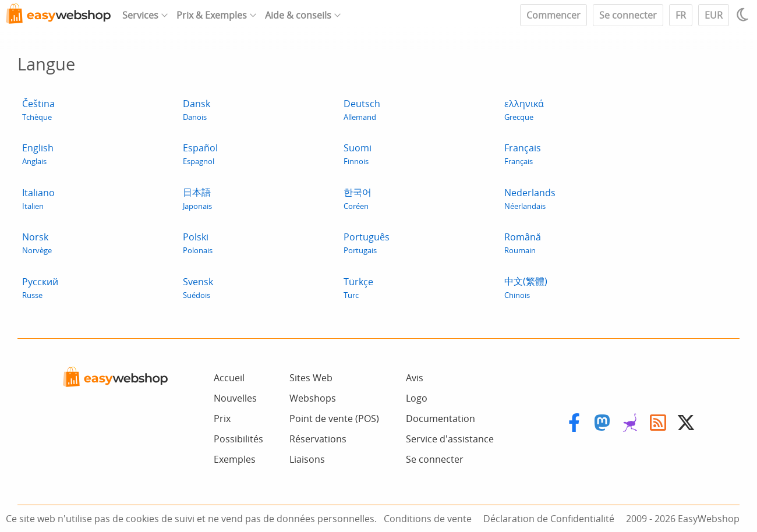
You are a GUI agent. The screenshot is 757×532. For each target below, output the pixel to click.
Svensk (198, 288)
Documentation (441, 418)
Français (523, 154)
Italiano (38, 199)
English (38, 154)
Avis (415, 378)
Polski (198, 243)
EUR (714, 15)
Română (523, 243)
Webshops (313, 398)
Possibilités (238, 439)
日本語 (197, 198)
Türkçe (358, 288)
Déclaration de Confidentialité (549, 519)
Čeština (38, 110)
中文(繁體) (526, 288)
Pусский (40, 288)
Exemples (235, 459)
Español (200, 154)
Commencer (553, 15)
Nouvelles (235, 398)
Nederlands (530, 199)
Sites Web (311, 378)
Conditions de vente (428, 519)
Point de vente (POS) (334, 418)
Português (367, 243)
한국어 (358, 198)
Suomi (358, 154)
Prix (222, 418)
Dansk (197, 110)
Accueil (229, 378)
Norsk (37, 243)
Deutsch (362, 110)
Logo (417, 398)
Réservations (318, 439)
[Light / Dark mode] (744, 15)
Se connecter (628, 15)
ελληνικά (524, 110)
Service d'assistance (450, 439)
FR (681, 15)
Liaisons (307, 459)
